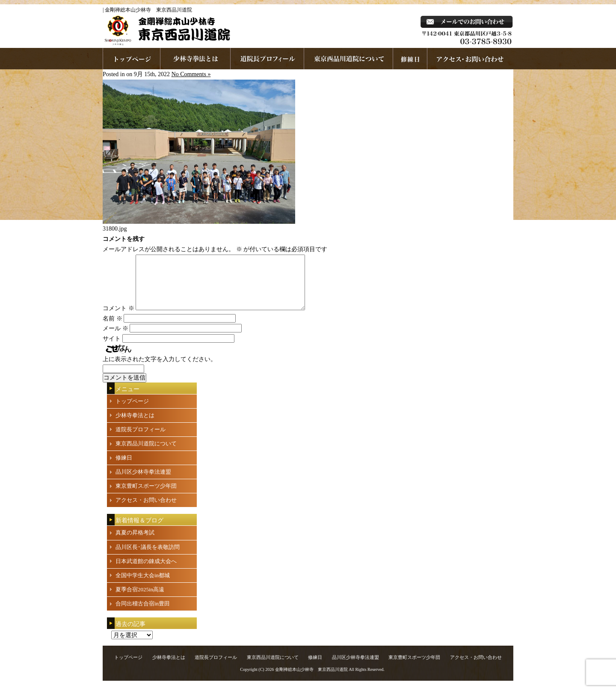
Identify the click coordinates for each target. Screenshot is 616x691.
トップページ (132, 411)
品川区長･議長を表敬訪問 (148, 557)
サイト (112, 349)
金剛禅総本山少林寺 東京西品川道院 (311, 680)
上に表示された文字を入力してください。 (160, 369)
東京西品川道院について (349, 59)
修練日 (124, 468)
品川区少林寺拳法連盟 (143, 482)
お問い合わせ (470, 59)
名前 (113, 329)
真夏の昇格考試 (135, 543)
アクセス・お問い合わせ (146, 510)
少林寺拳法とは (195, 59)
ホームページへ (132, 59)
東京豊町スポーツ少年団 (146, 496)
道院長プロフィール (267, 59)
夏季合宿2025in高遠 (140, 600)
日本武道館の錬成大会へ (146, 571)
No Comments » (191, 74)
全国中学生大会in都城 (143, 586)
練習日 (410, 59)
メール (115, 339)
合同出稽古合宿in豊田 (143, 614)
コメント (118, 319)
